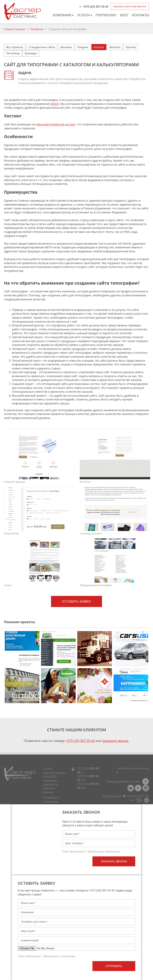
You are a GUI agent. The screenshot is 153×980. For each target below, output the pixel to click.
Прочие (131, 47)
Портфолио (106, 15)
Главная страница (15, 29)
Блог (124, 15)
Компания (63, 15)
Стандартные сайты (42, 47)
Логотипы (13, 53)
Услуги (85, 15)
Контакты (141, 15)
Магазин (66, 47)
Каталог (99, 47)
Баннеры (31, 53)
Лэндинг (83, 47)
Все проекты (15, 47)
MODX (55, 104)
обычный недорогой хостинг (56, 124)
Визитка (115, 47)
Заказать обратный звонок (130, 6)
